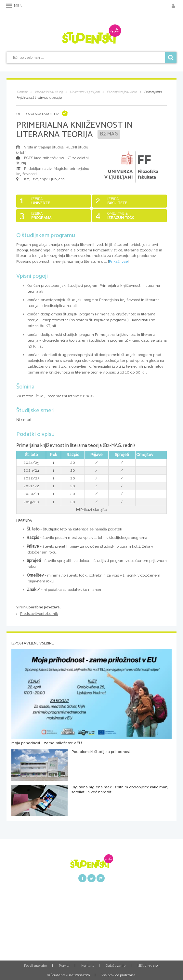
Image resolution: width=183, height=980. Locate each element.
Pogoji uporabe (36, 966)
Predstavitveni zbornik (39, 614)
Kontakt (88, 966)
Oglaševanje (116, 966)
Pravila (64, 966)
